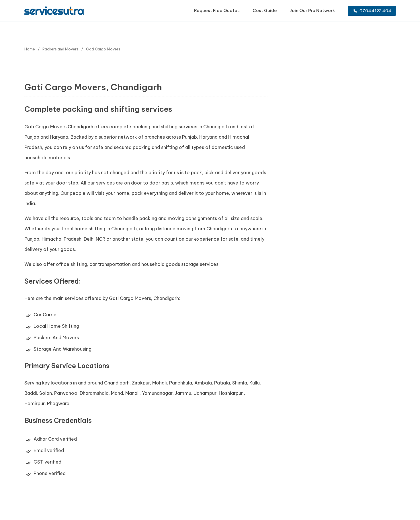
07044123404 (373, 11)
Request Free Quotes (217, 10)
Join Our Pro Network (312, 10)
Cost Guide (265, 10)
